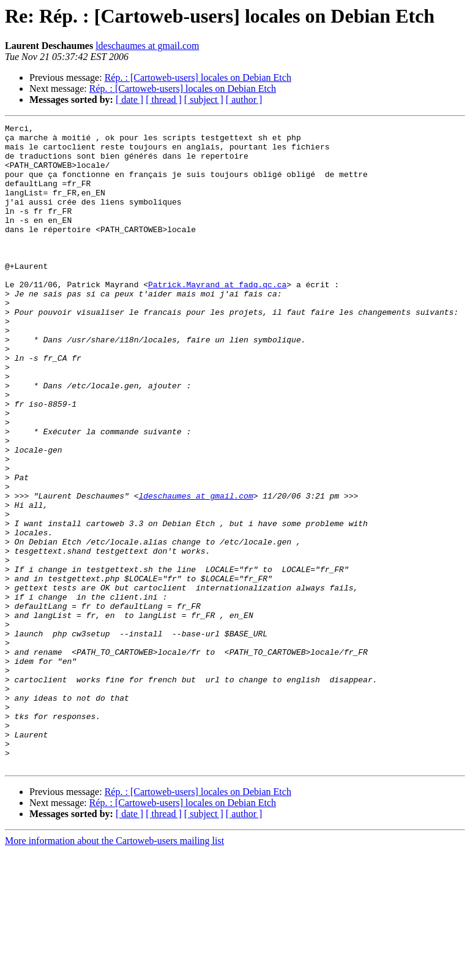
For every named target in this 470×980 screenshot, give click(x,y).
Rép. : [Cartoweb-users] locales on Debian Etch (198, 77)
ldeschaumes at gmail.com (147, 46)
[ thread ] (164, 100)
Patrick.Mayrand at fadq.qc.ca (217, 317)
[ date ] (129, 100)
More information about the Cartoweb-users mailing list (114, 969)
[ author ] (244, 100)
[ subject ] (204, 100)
